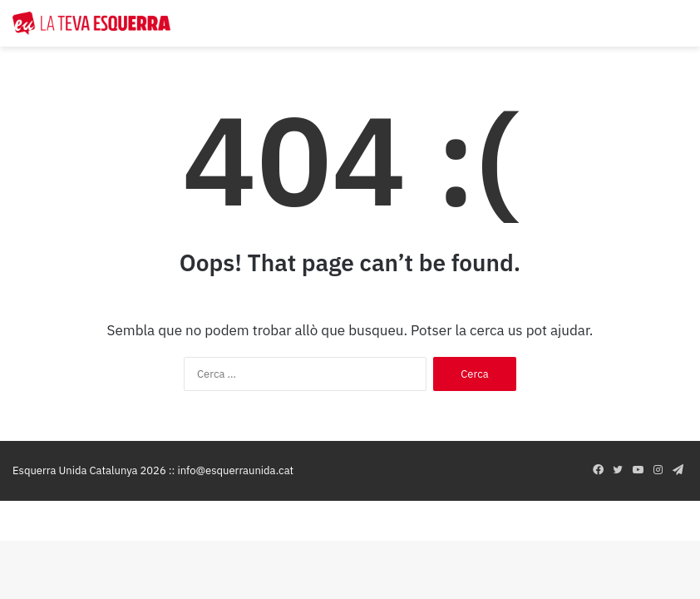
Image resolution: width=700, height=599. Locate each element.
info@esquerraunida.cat (235, 470)
